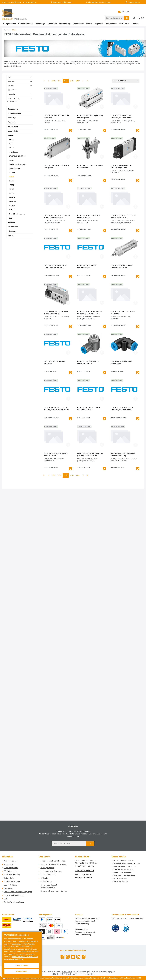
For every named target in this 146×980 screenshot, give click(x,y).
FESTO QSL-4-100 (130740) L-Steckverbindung (122, 362)
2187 (78, 81)
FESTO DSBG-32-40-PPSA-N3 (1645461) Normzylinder (122, 266)
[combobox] (115, 18)
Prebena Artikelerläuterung (51, 871)
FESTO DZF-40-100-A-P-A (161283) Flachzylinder (57, 166)
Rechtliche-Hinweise (12, 875)
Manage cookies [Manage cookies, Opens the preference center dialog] (22, 971)
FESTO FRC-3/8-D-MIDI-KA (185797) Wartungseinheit (90, 166)
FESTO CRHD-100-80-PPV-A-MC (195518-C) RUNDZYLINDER (55, 266)
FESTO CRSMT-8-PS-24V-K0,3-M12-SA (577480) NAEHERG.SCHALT (90, 313)
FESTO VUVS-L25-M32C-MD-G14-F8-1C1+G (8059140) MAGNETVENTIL (123, 455)
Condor (11, 160)
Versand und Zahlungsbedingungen (18, 892)
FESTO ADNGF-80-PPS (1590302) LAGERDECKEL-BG (89, 216)
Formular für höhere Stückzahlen (53, 864)
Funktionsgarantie (11, 868)
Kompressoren (13, 109)
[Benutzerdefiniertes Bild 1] (115, 928)
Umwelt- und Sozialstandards (15, 895)
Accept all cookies (22, 966)
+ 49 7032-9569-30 (84, 871)
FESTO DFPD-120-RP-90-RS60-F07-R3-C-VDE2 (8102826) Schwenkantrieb (124, 217)
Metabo (12, 193)
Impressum (8, 864)
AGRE (11, 144)
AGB (6, 899)
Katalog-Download (48, 875)
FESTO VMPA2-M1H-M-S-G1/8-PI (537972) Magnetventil (56, 313)
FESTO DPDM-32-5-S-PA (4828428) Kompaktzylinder (90, 116)
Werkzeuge (12, 118)
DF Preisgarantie (10, 871)
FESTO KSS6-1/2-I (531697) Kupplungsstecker (87, 266)
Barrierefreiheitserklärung (14, 902)
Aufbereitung (13, 127)
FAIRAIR (12, 173)
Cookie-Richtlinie (10, 885)
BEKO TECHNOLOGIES (17, 156)
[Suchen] (127, 18)
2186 (72, 81)
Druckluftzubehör (14, 113)
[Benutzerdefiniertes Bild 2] (126, 928)
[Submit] (90, 844)
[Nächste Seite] (83, 81)
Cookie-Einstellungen (12, 881)
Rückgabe (44, 878)
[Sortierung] (126, 81)
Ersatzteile (12, 122)
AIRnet (11, 148)
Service (11, 236)
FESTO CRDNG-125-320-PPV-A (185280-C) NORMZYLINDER (122, 408)
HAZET (11, 185)
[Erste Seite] (44, 81)
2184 (60, 81)
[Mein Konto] (139, 18)
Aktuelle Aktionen (11, 861)
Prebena (12, 197)
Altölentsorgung (47, 881)
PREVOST (12, 202)
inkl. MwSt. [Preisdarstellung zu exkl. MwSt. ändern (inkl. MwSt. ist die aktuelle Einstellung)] (124, 12)
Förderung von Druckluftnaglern (53, 861)
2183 (53, 81)
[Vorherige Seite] (48, 81)
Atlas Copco (13, 152)
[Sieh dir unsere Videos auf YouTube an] (73, 957)
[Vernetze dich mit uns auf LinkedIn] (78, 957)
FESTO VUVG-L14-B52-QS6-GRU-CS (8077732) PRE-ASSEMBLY (57, 216)
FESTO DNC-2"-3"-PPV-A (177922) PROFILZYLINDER (56, 455)
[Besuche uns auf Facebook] (62, 957)
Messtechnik (13, 131)
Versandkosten (67, 972)
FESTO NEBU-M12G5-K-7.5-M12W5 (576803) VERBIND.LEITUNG (90, 455)
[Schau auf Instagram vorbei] (68, 957)
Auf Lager (14, 90)
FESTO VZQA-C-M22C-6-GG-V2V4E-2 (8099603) (57, 116)
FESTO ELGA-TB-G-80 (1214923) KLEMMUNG (123, 313)
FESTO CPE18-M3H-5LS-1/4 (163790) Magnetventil (121, 166)
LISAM (11, 189)
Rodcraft (12, 210)
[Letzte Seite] (87, 81)
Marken (11, 135)
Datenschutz (9, 878)
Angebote (11, 222)
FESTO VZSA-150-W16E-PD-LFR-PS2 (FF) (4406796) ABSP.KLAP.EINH (57, 408)
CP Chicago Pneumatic (17, 164)
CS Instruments (14, 169)
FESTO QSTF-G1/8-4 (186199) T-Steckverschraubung (89, 362)
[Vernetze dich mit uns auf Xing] (84, 957)
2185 (66, 81)
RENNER (12, 206)
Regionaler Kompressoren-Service (54, 891)
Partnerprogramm (47, 868)
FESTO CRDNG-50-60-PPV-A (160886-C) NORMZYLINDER (121, 116)
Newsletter (8, 888)
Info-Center (12, 231)
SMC (11, 218)
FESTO (11, 177)
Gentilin (12, 181)
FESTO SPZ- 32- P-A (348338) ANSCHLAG (54, 362)
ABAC (11, 140)
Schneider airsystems (17, 214)
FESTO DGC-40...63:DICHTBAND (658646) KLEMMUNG (89, 408)
